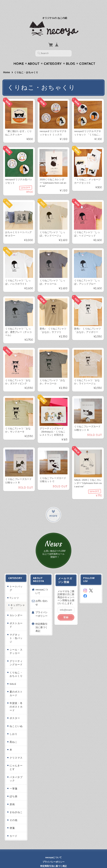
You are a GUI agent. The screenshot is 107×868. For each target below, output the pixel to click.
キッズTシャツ (17, 599)
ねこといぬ (16, 718)
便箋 (12, 820)
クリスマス (16, 750)
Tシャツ (14, 590)
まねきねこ (16, 804)
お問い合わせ (41, 595)
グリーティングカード (16, 655)
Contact (87, 56)
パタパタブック (16, 771)
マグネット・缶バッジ (16, 630)
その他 (13, 812)
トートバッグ (16, 581)
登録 (66, 610)
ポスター (14, 710)
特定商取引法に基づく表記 (41, 620)
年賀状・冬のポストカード (16, 699)
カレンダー (16, 608)
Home (19, 56)
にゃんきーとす (16, 760)
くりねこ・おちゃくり (16, 666)
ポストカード (16, 617)
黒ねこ (13, 734)
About (34, 56)
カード (13, 828)
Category (53, 56)
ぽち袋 (13, 789)
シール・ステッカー (16, 644)
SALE (13, 676)
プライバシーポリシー (41, 606)
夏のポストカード (16, 686)
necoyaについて (42, 584)
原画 (12, 796)
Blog (71, 56)
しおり (13, 726)
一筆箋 (13, 781)
